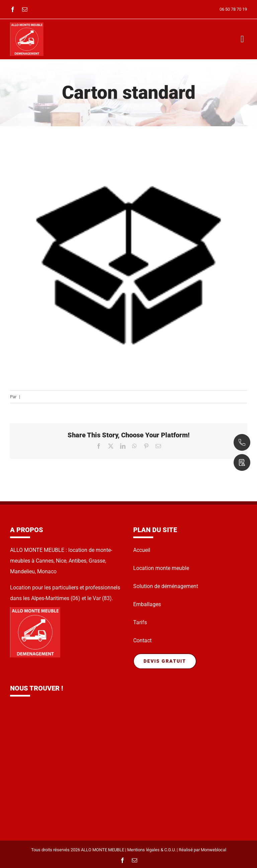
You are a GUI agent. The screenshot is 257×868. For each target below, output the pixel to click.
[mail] (25, 9)
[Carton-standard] (128, 265)
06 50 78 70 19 (233, 9)
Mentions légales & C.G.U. (151, 850)
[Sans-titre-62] (27, 25)
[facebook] (13, 9)
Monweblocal (213, 850)
